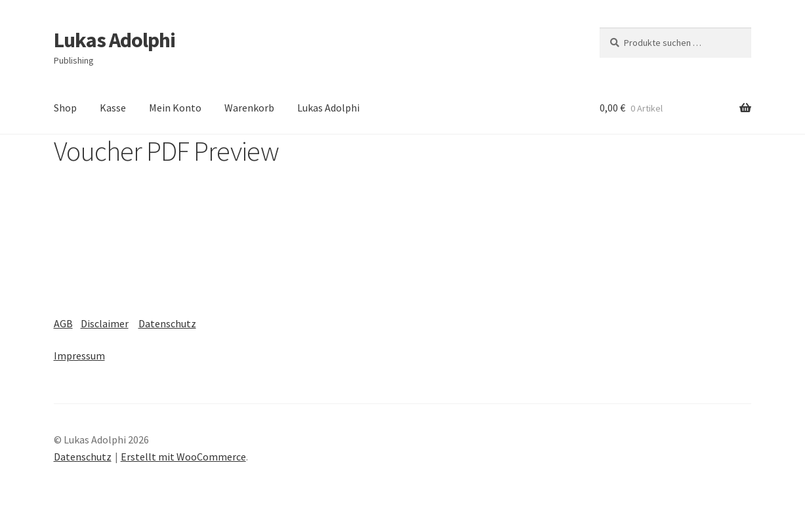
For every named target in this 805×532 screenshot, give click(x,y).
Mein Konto (175, 108)
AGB (63, 323)
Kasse (113, 108)
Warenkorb (249, 108)
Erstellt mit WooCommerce (183, 457)
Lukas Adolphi (114, 40)
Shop (65, 108)
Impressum (79, 356)
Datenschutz (167, 323)
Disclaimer (105, 323)
